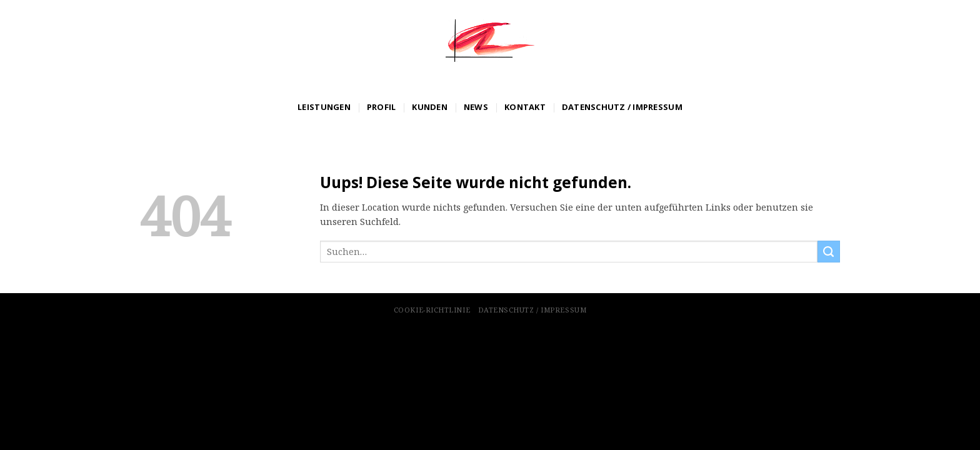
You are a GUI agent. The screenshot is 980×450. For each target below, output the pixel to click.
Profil (382, 107)
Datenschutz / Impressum (622, 107)
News (476, 107)
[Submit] (829, 252)
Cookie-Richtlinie (432, 310)
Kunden (430, 107)
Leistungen (324, 107)
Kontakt (525, 107)
